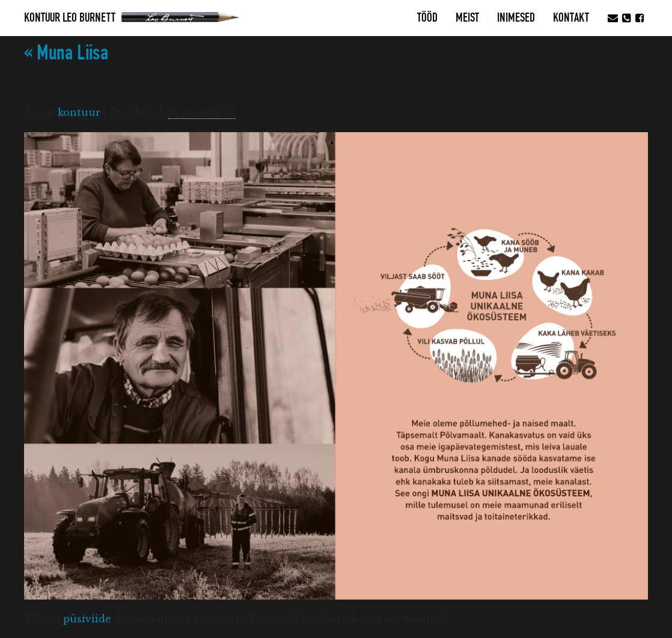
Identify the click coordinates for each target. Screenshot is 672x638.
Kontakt (571, 18)
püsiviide (87, 619)
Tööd (427, 18)
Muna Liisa (66, 53)
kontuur (79, 112)
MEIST (467, 18)
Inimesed (516, 18)
